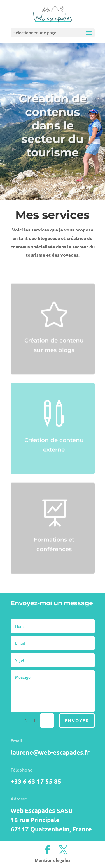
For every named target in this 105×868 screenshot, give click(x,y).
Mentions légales (53, 860)
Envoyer (77, 720)
